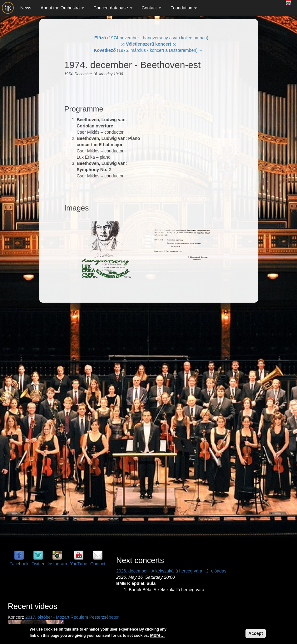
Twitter (38, 564)
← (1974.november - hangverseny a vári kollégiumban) (148, 38)
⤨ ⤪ (148, 44)
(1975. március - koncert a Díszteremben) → (148, 50)
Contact (151, 8)
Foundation (184, 8)
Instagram (57, 564)
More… (157, 635)
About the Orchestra (62, 8)
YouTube (79, 564)
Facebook (19, 564)
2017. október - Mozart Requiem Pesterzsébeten (72, 617)
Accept (256, 633)
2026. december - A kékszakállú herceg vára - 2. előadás (171, 571)
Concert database (113, 8)
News (26, 8)
